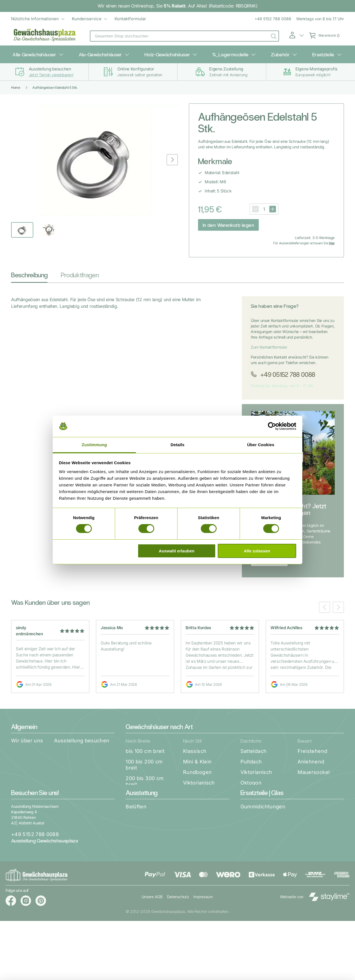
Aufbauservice (29, 758)
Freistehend (312, 747)
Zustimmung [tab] (94, 445)
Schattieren (140, 862)
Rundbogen (197, 768)
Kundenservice (87, 19)
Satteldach (254, 747)
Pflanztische (141, 883)
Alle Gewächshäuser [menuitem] (59, 52)
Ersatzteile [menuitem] (301, 52)
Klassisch (195, 747)
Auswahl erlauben (177, 551)
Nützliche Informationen (35, 19)
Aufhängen (139, 851)
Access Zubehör (146, 904)
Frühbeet (194, 800)
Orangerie (195, 789)
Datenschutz (178, 956)
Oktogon (251, 779)
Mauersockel (314, 768)
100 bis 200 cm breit (144, 761)
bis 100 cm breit (145, 747)
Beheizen (137, 893)
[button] (296, 35)
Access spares (259, 872)
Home (16, 84)
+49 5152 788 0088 (273, 19)
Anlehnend (311, 758)
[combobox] (184, 36)
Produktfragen (80, 271)
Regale (134, 872)
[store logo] (45, 36)
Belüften (136, 841)
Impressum (203, 956)
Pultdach (251, 758)
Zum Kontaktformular (269, 343)
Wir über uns (27, 737)
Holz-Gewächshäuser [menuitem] (173, 52)
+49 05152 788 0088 (287, 370)
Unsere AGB (152, 956)
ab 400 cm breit (145, 808)
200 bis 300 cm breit (145, 777)
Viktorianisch (199, 779)
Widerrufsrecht (30, 768)
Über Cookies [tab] (261, 445)
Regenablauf (256, 862)
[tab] (29, 272)
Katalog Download (33, 747)
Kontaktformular (130, 19)
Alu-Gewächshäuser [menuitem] (115, 52)
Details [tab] (177, 445)
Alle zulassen (257, 551)
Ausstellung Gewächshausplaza (45, 875)
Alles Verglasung (261, 883)
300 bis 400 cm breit (145, 794)
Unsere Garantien (80, 758)
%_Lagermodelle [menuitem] (227, 52)
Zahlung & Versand (90, 747)
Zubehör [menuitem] (267, 52)
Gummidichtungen (263, 841)
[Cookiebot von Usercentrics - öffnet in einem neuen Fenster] (272, 426)
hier (332, 239)
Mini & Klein (197, 758)
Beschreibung (29, 271)
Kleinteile (252, 851)
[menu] (79, 19)
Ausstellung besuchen (82, 737)
